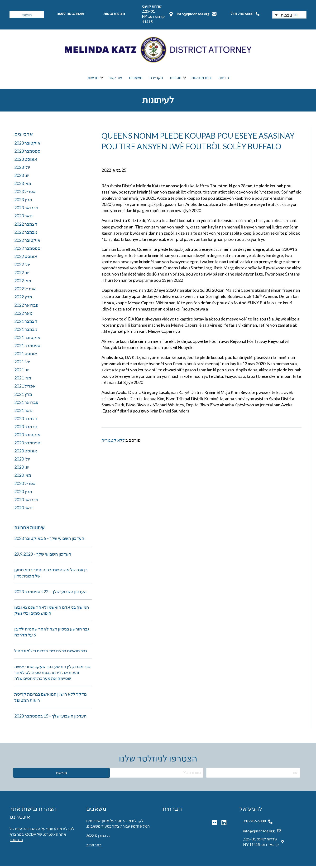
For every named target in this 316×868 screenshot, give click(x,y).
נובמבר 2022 (26, 234)
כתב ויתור (94, 847)
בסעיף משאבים (99, 828)
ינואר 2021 (24, 412)
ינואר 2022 (24, 315)
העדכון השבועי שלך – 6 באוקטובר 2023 (49, 540)
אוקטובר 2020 (27, 437)
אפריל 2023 (25, 194)
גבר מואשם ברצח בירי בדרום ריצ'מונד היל (51, 653)
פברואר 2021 (26, 404)
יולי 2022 (22, 267)
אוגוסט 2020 (26, 453)
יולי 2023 (22, 169)
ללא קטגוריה (113, 442)
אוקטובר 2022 (27, 242)
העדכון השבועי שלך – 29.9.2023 (43, 556)
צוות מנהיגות (202, 79)
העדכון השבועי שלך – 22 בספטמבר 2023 (50, 594)
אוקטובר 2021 (27, 339)
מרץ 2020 (23, 494)
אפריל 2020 (25, 485)
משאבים (136, 79)
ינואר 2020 (24, 510)
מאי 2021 (23, 380)
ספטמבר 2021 (27, 348)
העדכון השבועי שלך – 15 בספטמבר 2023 (50, 718)
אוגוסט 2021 (26, 356)
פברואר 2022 (26, 307)
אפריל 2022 (25, 291)
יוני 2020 (22, 469)
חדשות (93, 79)
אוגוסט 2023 (26, 161)
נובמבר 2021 (26, 331)
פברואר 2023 (26, 210)
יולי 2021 (22, 364)
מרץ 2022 (23, 299)
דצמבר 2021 (26, 323)
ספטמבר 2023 (27, 153)
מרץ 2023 (23, 202)
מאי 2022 (23, 283)
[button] (289, 15)
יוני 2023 (22, 177)
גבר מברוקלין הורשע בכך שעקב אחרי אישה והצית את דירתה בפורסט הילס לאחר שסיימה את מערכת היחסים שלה (52, 674)
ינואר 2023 (24, 218)
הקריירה (156, 79)
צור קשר (115, 79)
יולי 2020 (22, 461)
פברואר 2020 (26, 502)
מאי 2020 (23, 477)
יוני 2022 (22, 275)
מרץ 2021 (23, 396)
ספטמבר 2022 (27, 250)
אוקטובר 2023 (27, 145)
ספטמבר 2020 (27, 445)
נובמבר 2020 (26, 429)
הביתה (224, 79)
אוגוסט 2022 (26, 258)
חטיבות (176, 79)
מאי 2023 (23, 185)
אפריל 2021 (25, 388)
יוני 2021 (22, 372)
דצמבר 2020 (26, 421)
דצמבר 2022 (26, 226)
